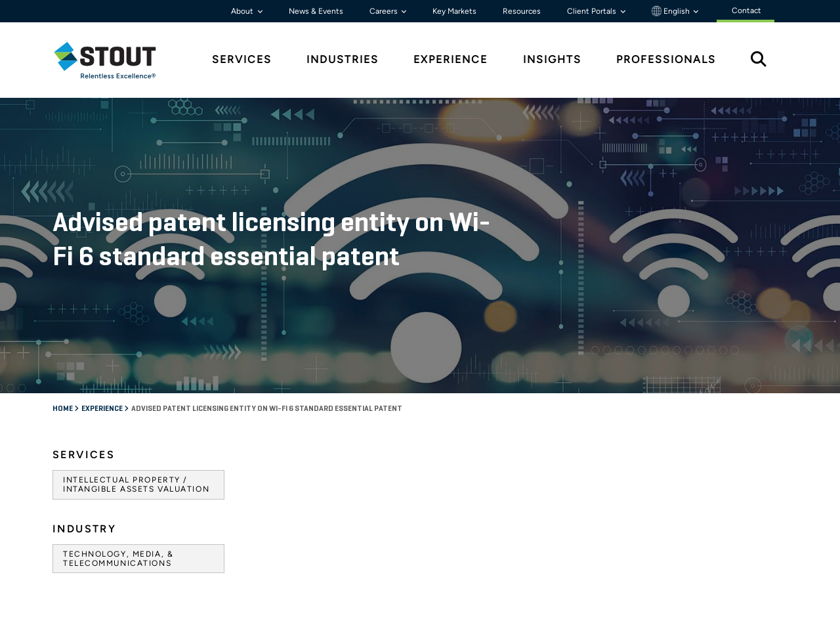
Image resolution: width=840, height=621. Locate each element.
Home (63, 409)
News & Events (316, 11)
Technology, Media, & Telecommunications (118, 559)
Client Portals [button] (593, 11)
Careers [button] (385, 11)
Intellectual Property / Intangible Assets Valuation (136, 484)
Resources (522, 11)
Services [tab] (242, 59)
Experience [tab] (451, 59)
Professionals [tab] (666, 59)
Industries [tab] (343, 59)
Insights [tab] (552, 59)
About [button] (243, 11)
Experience (103, 409)
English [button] (672, 11)
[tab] (115, 60)
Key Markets (454, 11)
